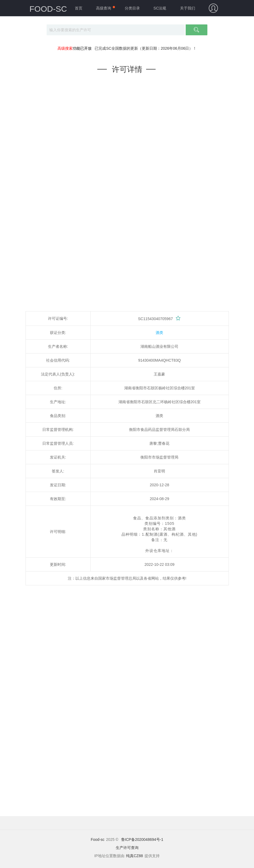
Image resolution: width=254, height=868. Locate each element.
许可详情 (127, 69)
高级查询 (104, 8)
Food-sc (98, 839)
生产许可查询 (127, 848)
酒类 (159, 333)
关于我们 (188, 8)
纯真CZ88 (134, 856)
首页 (79, 8)
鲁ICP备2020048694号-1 (142, 839)
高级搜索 (65, 48)
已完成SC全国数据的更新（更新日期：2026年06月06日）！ (146, 48)
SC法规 (160, 8)
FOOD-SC (48, 9)
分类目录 (132, 8)
